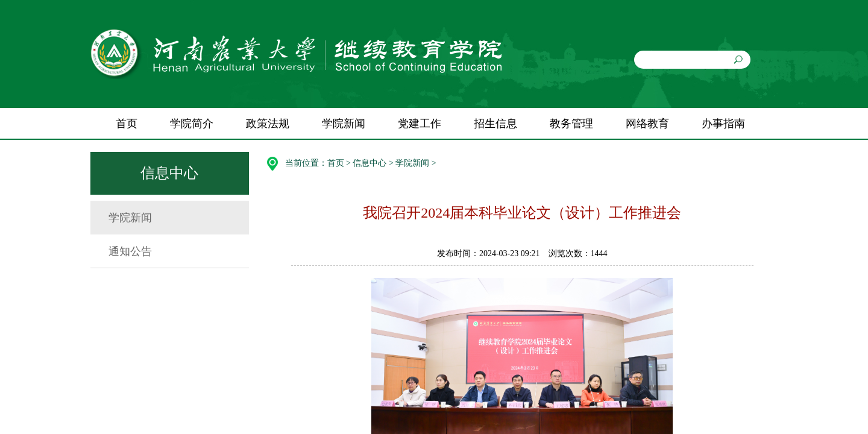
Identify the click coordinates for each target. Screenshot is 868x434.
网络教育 (647, 124)
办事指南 (723, 124)
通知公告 (130, 251)
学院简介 (192, 124)
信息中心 (370, 163)
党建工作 (420, 124)
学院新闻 (344, 124)
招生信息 (495, 124)
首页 (127, 124)
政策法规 (268, 124)
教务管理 (571, 124)
